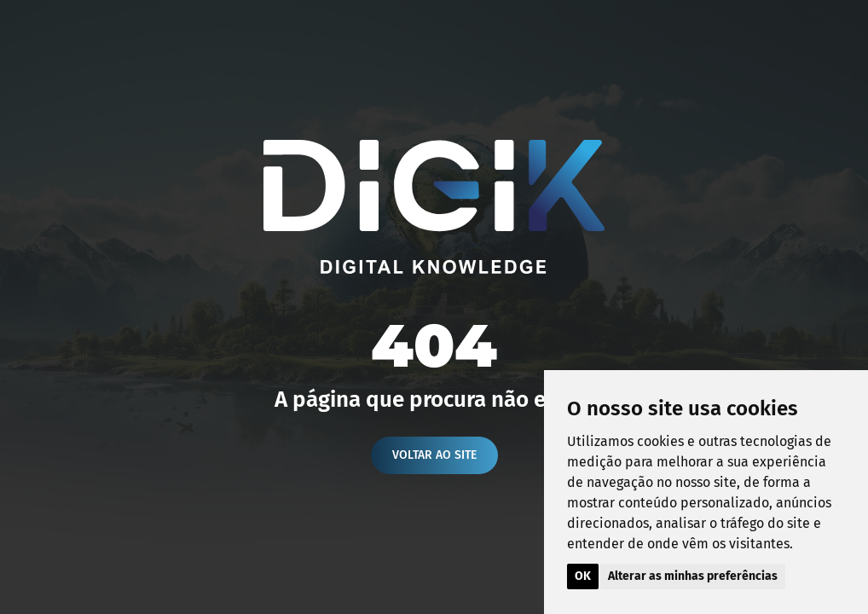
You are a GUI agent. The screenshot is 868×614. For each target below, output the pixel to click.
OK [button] (583, 576)
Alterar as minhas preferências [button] (693, 576)
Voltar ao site (434, 455)
